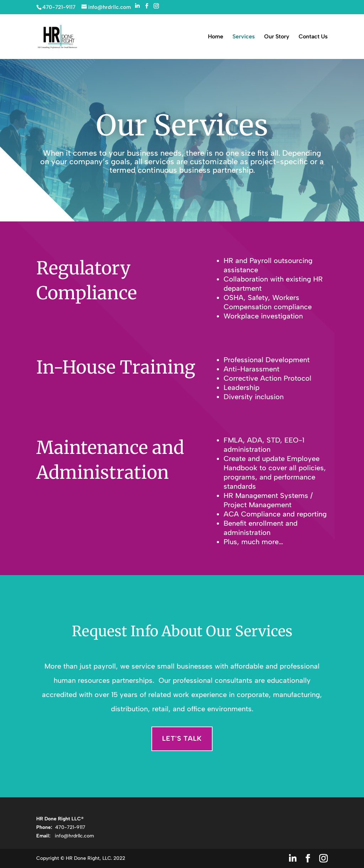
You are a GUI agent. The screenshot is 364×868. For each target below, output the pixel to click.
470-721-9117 (69, 827)
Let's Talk (182, 738)
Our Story (277, 37)
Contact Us (313, 37)
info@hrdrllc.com (74, 836)
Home (216, 37)
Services (244, 37)
